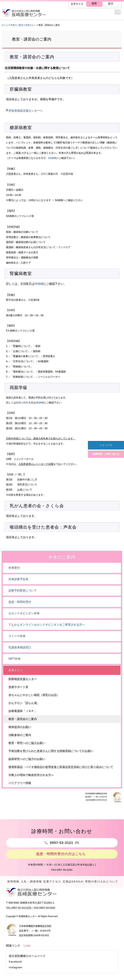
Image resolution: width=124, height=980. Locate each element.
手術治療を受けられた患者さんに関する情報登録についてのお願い (51, 751)
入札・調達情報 (33, 882)
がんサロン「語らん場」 (24, 703)
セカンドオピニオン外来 (24, 613)
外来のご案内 (17, 25)
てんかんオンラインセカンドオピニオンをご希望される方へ (47, 625)
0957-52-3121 (19, 915)
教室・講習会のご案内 (23, 719)
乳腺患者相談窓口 (20, 647)
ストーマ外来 (17, 636)
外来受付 (14, 568)
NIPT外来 (15, 659)
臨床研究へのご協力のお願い (27, 759)
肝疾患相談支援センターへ (26, 111)
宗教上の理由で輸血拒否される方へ (31, 775)
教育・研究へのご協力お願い (27, 743)
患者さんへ (31, 25)
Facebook (15, 969)
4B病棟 (40, 403)
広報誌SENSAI (75, 882)
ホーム (5, 25)
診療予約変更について (23, 591)
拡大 (111, 4)
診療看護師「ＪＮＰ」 (23, 711)
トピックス (106, 445)
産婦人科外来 (23, 403)
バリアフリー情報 (20, 783)
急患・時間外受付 (20, 602)
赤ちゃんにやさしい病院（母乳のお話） (34, 695)
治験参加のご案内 (20, 735)
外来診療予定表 (18, 579)
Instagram (16, 974)
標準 (94, 4)
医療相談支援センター (23, 679)
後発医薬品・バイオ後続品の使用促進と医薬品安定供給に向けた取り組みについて (61, 767)
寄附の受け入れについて (102, 885)
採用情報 (14, 882)
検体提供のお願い (20, 727)
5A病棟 (52, 158)
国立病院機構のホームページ (27, 963)
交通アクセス (54, 882)
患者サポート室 (18, 687)
